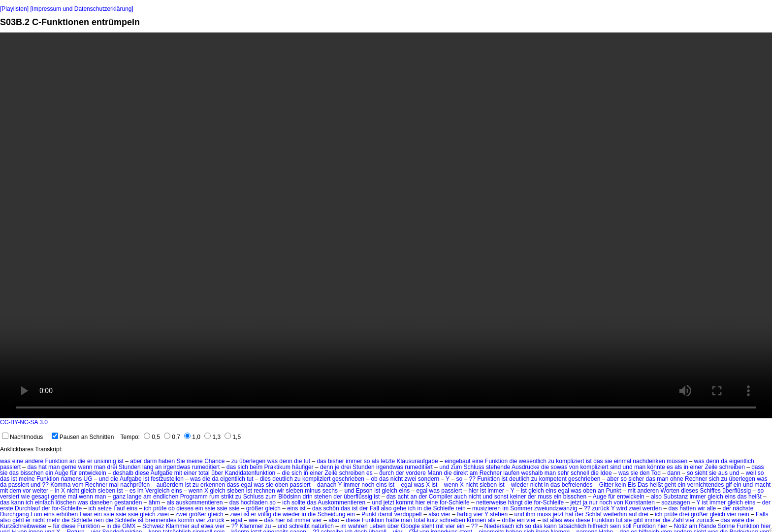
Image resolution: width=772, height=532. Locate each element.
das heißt (749, 497)
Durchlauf (27, 508)
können (476, 520)
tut (307, 461)
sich (243, 467)
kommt (405, 502)
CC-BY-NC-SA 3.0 (24, 422)
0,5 (152, 437)
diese (142, 473)
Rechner (491, 473)
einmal (623, 461)
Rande (707, 526)
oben (282, 485)
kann (18, 502)
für (73, 473)
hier (474, 491)
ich (29, 502)
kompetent (553, 479)
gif (729, 485)
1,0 (192, 437)
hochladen (254, 502)
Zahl (678, 520)
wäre (738, 520)
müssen (677, 461)
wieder (520, 485)
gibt (638, 520)
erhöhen (67, 514)
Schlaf (594, 514)
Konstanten (640, 502)
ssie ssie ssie (222, 508)
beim (256, 467)
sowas (559, 467)
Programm (194, 497)
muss (545, 497)
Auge (62, 473)
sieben (488, 485)
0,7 (172, 437)
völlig (265, 514)
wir (280, 491)
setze (105, 508)
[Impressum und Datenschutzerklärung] (81, 9)
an (73, 461)
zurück (600, 508)
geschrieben (348, 479)
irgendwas (177, 467)
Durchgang (15, 514)
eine (18, 461)
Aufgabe (162, 473)
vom (78, 485)
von (574, 467)
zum (457, 467)
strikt (227, 497)
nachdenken (649, 461)
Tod (656, 473)
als (375, 461)
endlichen (166, 497)
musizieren (486, 508)
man (54, 467)
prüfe (160, 508)
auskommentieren (199, 502)
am (474, 473)
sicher (636, 479)
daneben (101, 502)
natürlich (323, 526)
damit (385, 514)
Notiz (681, 526)
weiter (40, 491)
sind (615, 467)
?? (472, 479)
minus (313, 491)
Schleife (444, 508)
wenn (85, 467)
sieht (701, 473)
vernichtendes (706, 485)
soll (627, 526)
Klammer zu (255, 526)
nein (744, 514)
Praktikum (277, 467)
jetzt (389, 502)
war (87, 514)
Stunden (130, 467)
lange (134, 497)
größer (255, 508)
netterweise (491, 502)
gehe (400, 508)
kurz (433, 520)
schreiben (732, 467)
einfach (45, 502)
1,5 (233, 437)
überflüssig (737, 491)
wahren (358, 526)
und (444, 467)
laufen (511, 473)
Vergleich (157, 491)
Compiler (441, 497)
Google (410, 526)
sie (608, 461)
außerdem (170, 485)
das (321, 461)
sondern (429, 479)
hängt (515, 502)
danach (327, 485)
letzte (388, 461)
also (656, 497)
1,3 (212, 437)
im (141, 491)
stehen (323, 497)
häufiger (303, 467)
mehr (53, 520)
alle (712, 508)
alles (556, 520)
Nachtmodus (22, 437)
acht (403, 497)
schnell (580, 473)
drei (112, 467)
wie (26, 497)
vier (446, 514)
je (337, 467)
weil (751, 473)
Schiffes (710, 491)
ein (49, 473)
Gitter (606, 485)
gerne (69, 467)
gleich (88, 491)
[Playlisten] (14, 9)
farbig (464, 514)
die (82, 461)
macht (762, 485)
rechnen (264, 491)
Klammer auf (183, 526)
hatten (688, 508)
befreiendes (577, 485)
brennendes (161, 520)
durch (386, 473)
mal (114, 485)
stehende (498, 467)
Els (632, 485)
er (90, 461)
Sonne (726, 526)
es (670, 467)
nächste (743, 508)
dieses (690, 491)
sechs (330, 491)
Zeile (711, 467)
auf (121, 508)
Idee (606, 473)
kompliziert (570, 461)
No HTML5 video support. (386, 225)
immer (354, 461)
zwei (411, 479)
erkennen (213, 485)
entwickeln (93, 473)
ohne (677, 479)
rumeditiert (206, 467)
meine (195, 461)
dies (265, 479)
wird (622, 508)
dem (15, 491)
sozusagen (675, 502)
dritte (509, 520)
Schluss (474, 467)
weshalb (532, 473)
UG (88, 479)
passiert (10, 467)
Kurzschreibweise (23, 526)
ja (585, 502)
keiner (518, 497)
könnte (656, 467)
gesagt (40, 497)
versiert (10, 497)
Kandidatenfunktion (250, 473)
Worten (670, 491)
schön (331, 508)
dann (150, 461)
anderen (648, 491)
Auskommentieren (341, 502)
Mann (435, 473)
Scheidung (332, 514)
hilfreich (598, 526)
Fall (374, 508)
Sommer (521, 508)
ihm (531, 514)
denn (286, 461)
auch (460, 497)
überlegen (252, 461)
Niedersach (499, 526)
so (367, 461)
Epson (364, 491)
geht (670, 485)
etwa (207, 526)
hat (43, 467)
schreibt (299, 526)
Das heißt (650, 485)
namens (71, 479)
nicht (397, 479)
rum (214, 497)
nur (593, 502)
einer (696, 467)
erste (7, 508)
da (724, 461)
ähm (154, 502)
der (400, 473)
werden (652, 508)
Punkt (614, 491)
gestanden (128, 502)
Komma (60, 485)
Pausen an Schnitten (83, 437)
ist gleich (386, 491)
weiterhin (615, 514)
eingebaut (458, 461)
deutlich (282, 479)
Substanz (675, 497)
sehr (563, 473)
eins (382, 485)
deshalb (123, 473)
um (38, 514)
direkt (461, 473)
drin (308, 497)
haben (167, 461)
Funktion (56, 461)
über (217, 473)
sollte (298, 502)
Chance (214, 461)
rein (461, 508)
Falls (762, 514)
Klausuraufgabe (418, 461)
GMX (129, 526)
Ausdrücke (526, 467)
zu (235, 461)
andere (34, 461)
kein (621, 485)
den (644, 473)
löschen (66, 502)
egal (246, 485)
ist (121, 461)
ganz (119, 497)
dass (757, 467)
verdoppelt (408, 514)
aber (136, 461)
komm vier (192, 520)
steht (428, 526)
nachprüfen (135, 485)
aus (723, 473)
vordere (416, 473)
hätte (393, 520)
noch (368, 485)
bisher (336, 461)
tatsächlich (572, 526)
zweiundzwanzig (556, 508)
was (5, 461)
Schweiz (153, 526)
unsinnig (105, 461)
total (204, 473)
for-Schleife (455, 502)
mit (178, 473)
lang (148, 467)
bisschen (32, 473)
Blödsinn (289, 497)
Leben (377, 526)
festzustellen (167, 479)
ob (374, 479)
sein (615, 526)
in (686, 467)
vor (27, 491)
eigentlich (742, 461)
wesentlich (533, 461)
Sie (180, 461)
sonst (501, 497)
